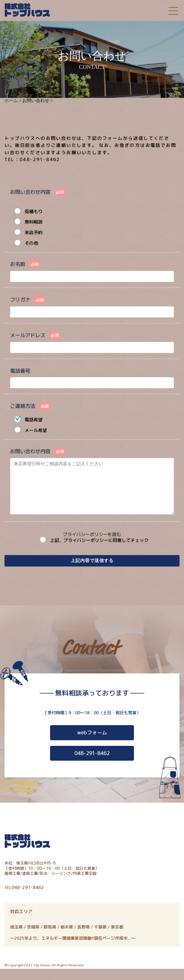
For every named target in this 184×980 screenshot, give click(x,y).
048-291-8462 (92, 764)
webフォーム (92, 744)
